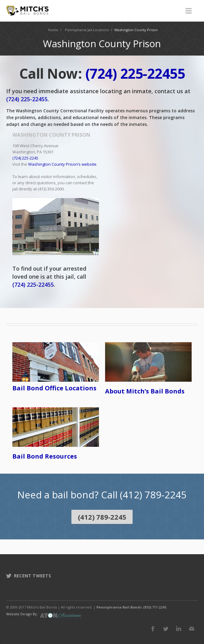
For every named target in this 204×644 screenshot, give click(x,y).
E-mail (192, 629)
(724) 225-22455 (27, 99)
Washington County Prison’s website (62, 164)
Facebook (153, 629)
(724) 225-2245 (25, 158)
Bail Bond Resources (45, 456)
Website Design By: (22, 614)
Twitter (166, 629)
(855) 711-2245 (155, 607)
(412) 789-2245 (102, 517)
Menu (189, 11)
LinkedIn (179, 629)
